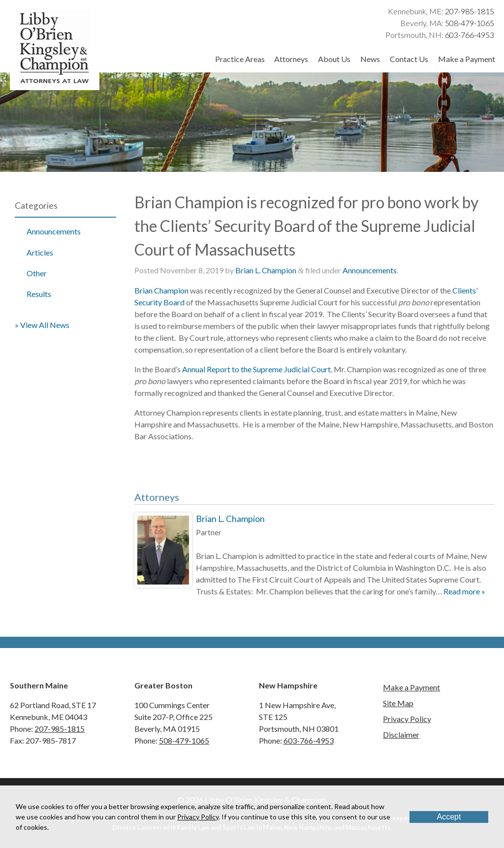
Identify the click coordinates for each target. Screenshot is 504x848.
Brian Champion (161, 290)
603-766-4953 (470, 35)
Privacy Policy (407, 719)
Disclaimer (401, 734)
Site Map (398, 703)
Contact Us (409, 59)
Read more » (464, 591)
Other (37, 273)
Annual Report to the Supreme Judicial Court (256, 369)
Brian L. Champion (266, 270)
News (370, 59)
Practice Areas (240, 59)
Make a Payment (467, 59)
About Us (334, 59)
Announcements (54, 231)
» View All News (42, 325)
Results (39, 294)
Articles (40, 252)
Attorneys (291, 59)
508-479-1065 (470, 23)
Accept (449, 817)
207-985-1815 (470, 11)
